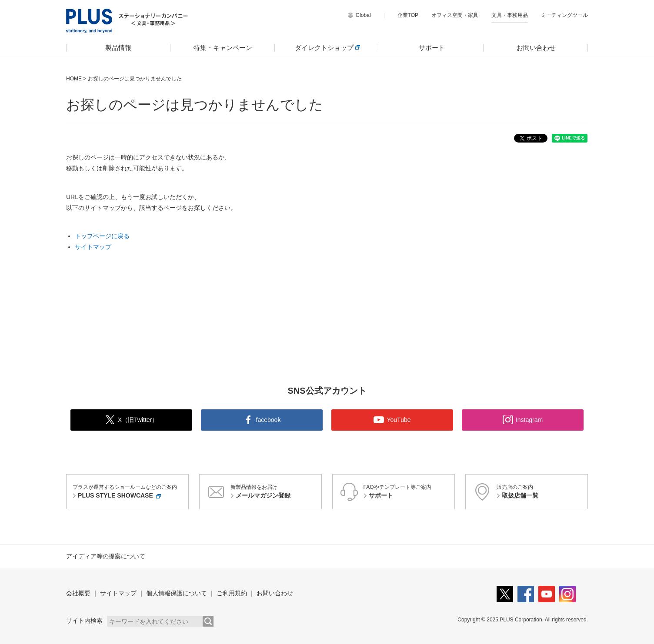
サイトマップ (93, 247)
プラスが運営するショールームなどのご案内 (129, 492)
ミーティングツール (564, 15)
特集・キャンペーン (223, 48)
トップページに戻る (102, 236)
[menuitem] (118, 48)
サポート (432, 48)
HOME (74, 79)
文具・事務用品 (510, 15)
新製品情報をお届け (275, 492)
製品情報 (118, 48)
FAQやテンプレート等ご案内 (408, 492)
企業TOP (408, 15)
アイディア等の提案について (106, 556)
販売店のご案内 (541, 492)
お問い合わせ (536, 48)
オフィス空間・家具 (455, 15)
